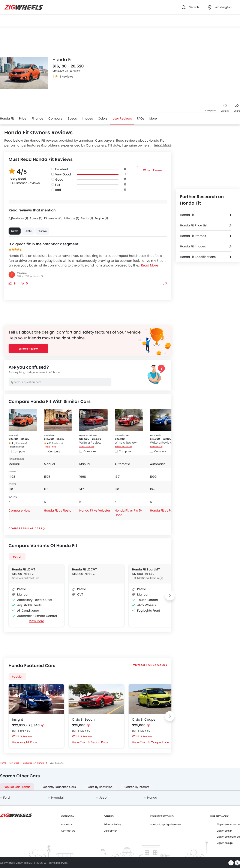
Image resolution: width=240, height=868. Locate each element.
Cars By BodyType (100, 787)
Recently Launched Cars (59, 787)
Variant (225, 108)
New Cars (14, 763)
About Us (67, 824)
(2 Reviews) (56, 443)
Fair (58, 185)
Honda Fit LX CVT (84, 569)
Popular (17, 677)
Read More (163, 145)
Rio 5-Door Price (123, 447)
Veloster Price (86, 447)
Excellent (62, 169)
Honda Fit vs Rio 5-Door (129, 513)
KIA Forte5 (155, 435)
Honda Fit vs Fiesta (58, 510)
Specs (72, 118)
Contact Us (68, 831)
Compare (210, 111)
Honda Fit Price (16, 447)
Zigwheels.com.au (229, 824)
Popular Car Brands (17, 787)
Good (59, 180)
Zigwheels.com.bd (229, 837)
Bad (58, 190)
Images (87, 118)
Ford (6, 798)
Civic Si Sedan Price (94, 742)
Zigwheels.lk (225, 831)
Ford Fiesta (50, 435)
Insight (17, 719)
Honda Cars (155, 665)
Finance (37, 118)
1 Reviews (67, 77)
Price (23, 118)
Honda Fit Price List (194, 225)
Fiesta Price (50, 447)
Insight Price (28, 742)
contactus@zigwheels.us (166, 824)
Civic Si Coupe (144, 719)
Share (237, 108)
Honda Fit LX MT (24, 569)
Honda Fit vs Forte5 (164, 510)
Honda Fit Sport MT (146, 569)
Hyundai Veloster (88, 435)
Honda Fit (7, 118)
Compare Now (19, 510)
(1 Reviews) (20, 443)
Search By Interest (137, 787)
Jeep (103, 798)
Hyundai (57, 798)
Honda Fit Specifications (198, 257)
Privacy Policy (112, 824)
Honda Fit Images (193, 246)
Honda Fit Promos (193, 236)
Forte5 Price (156, 447)
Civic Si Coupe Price (154, 742)
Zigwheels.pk (225, 843)
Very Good (63, 174)
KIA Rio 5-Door (122, 435)
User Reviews (122, 118)
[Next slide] (170, 596)
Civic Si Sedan (83, 719)
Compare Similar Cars (25, 528)
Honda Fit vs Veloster (95, 510)
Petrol (17, 557)
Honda (152, 798)
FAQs (141, 118)
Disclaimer (110, 831)
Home (3, 763)
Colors (103, 118)
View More (37, 621)
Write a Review (153, 170)
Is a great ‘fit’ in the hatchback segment (43, 244)
